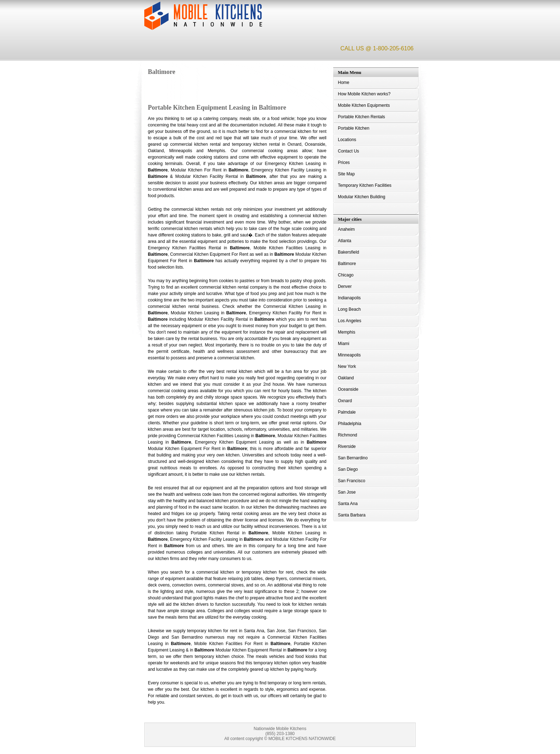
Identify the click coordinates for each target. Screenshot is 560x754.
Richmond (347, 435)
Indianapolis (349, 298)
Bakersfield (348, 252)
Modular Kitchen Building (362, 197)
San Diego (348, 469)
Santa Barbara (352, 515)
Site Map (346, 174)
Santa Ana (348, 504)
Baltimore (347, 264)
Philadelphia (349, 424)
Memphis (347, 332)
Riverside (347, 446)
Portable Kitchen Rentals (361, 117)
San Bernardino (353, 458)
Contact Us (348, 151)
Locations (347, 140)
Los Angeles (349, 321)
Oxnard (345, 401)
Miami (344, 344)
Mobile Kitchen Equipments (364, 105)
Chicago (346, 275)
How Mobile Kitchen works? (364, 94)
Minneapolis (349, 355)
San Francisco (352, 481)
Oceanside (348, 389)
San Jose (347, 492)
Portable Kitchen (354, 128)
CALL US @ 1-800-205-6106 (377, 48)
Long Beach (349, 309)
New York (347, 366)
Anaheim (346, 229)
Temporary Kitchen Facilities (365, 185)
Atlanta (344, 241)
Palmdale (347, 412)
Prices (344, 163)
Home (344, 83)
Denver (345, 286)
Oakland (346, 378)
